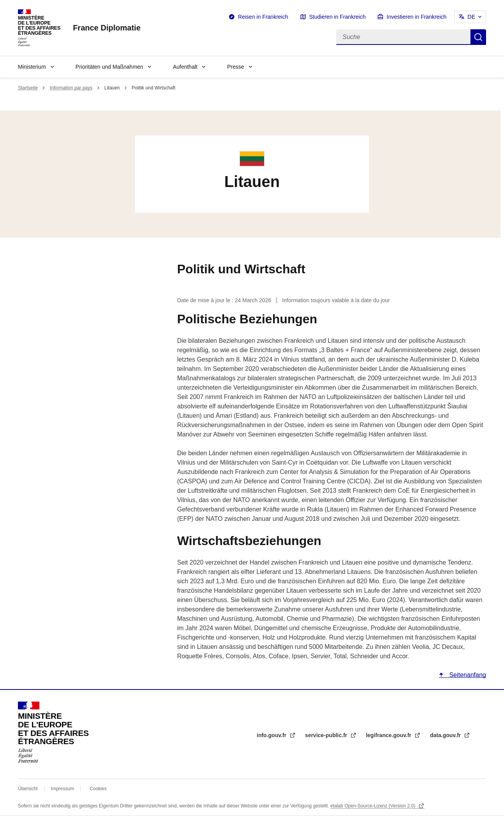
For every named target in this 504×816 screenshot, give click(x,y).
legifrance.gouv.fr (389, 735)
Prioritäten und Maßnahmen (110, 67)
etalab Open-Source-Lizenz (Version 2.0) (374, 806)
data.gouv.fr (446, 735)
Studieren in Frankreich (338, 17)
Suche (478, 37)
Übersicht (28, 789)
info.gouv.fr (272, 735)
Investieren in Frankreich (416, 17)
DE (471, 17)
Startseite (28, 88)
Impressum (63, 789)
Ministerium (32, 67)
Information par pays (71, 88)
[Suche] (403, 37)
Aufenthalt (185, 67)
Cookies (98, 789)
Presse (236, 67)
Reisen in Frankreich (263, 17)
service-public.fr (327, 735)
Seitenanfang (467, 675)
